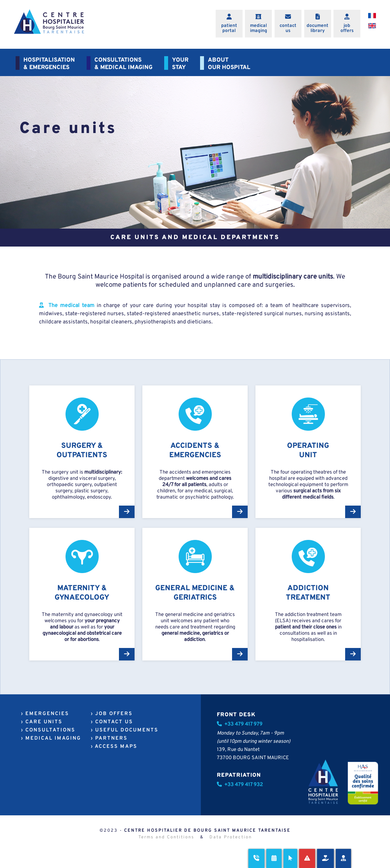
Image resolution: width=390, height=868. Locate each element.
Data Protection (231, 837)
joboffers (347, 28)
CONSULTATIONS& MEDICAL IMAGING (123, 64)
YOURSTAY (180, 64)
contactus (288, 28)
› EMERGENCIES (45, 714)
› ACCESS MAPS (114, 747)
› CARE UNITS (42, 722)
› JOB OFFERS (112, 714)
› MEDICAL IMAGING (51, 738)
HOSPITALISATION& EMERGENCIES (49, 64)
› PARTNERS (109, 738)
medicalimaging (259, 28)
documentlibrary (317, 28)
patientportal (229, 28)
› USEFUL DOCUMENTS (125, 730)
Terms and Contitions (166, 837)
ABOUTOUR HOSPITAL (229, 64)
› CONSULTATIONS (48, 730)
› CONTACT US (112, 722)
